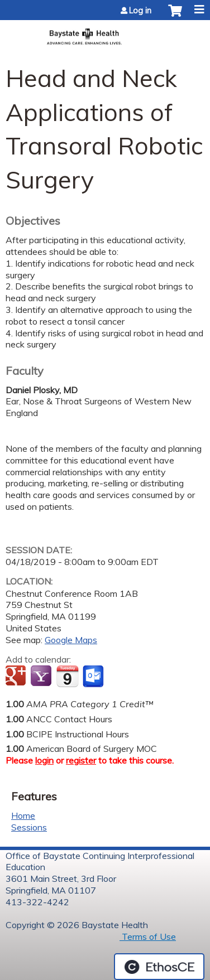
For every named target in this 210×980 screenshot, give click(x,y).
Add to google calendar (17, 677)
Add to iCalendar (67, 676)
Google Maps (71, 640)
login (44, 760)
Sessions (29, 827)
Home (23, 815)
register (81, 760)
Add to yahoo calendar (42, 677)
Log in (140, 11)
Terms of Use (148, 936)
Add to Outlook (94, 677)
